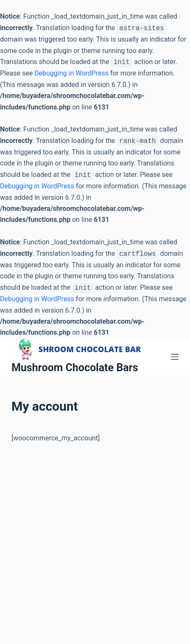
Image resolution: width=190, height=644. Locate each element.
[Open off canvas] (175, 357)
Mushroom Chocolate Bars (75, 368)
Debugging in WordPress (71, 73)
